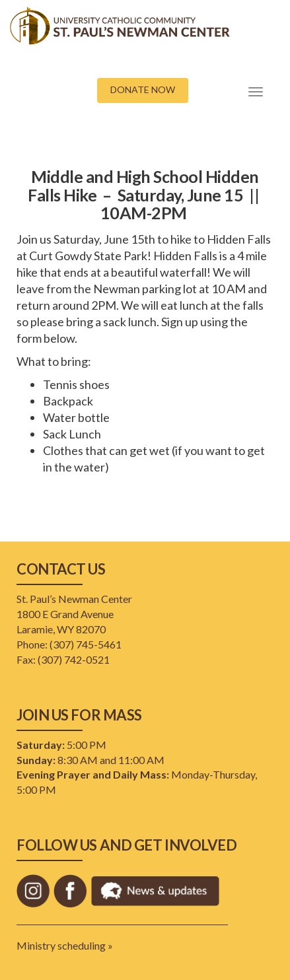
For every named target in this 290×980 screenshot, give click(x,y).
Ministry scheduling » (65, 945)
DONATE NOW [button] (143, 89)
